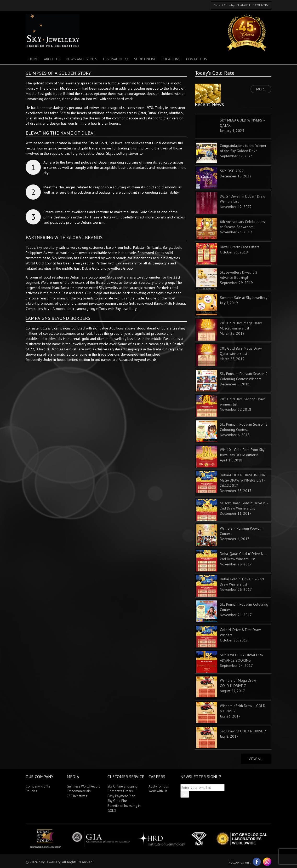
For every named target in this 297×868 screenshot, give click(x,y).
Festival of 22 (116, 59)
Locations (171, 59)
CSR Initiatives (77, 796)
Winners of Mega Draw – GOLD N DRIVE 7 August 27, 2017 (228, 687)
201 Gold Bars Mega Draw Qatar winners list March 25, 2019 (229, 355)
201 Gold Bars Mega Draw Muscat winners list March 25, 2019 (229, 329)
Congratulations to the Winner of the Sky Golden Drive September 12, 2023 (231, 152)
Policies (31, 791)
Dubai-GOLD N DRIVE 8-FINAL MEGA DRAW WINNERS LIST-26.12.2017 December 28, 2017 (231, 482)
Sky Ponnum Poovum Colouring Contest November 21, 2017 (232, 611)
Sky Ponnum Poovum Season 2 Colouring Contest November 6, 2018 (232, 431)
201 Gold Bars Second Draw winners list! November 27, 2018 (230, 406)
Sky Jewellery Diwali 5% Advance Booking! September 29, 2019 (227, 279)
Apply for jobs (159, 786)
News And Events (82, 59)
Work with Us (158, 791)
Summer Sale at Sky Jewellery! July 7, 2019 (232, 304)
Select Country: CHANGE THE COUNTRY (241, 5)
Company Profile (38, 786)
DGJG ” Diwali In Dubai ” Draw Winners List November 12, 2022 (231, 203)
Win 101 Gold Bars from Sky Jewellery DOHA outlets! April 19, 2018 (230, 456)
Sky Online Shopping (122, 786)
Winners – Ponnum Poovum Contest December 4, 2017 (229, 535)
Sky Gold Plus (118, 801)
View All (256, 759)
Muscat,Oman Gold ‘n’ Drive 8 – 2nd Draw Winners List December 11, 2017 (232, 510)
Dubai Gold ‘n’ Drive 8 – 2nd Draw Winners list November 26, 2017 (230, 586)
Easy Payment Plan (121, 796)
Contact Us (197, 59)
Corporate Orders (120, 791)
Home (33, 59)
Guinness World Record (84, 786)
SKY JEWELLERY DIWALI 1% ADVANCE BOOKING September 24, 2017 (230, 662)
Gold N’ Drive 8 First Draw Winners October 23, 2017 (229, 636)
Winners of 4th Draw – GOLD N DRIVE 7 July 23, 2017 (231, 712)
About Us (52, 59)
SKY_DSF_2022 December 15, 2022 (224, 177)
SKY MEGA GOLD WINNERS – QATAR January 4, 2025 (243, 125)
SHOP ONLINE (145, 59)
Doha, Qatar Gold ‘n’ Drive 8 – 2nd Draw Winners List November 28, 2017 (231, 560)
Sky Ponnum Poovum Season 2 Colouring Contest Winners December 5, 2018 (232, 380)
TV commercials (79, 791)
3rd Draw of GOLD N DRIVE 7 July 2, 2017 (231, 738)
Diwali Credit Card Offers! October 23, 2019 (228, 253)
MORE (261, 89)
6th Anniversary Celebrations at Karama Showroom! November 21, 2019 (231, 228)
